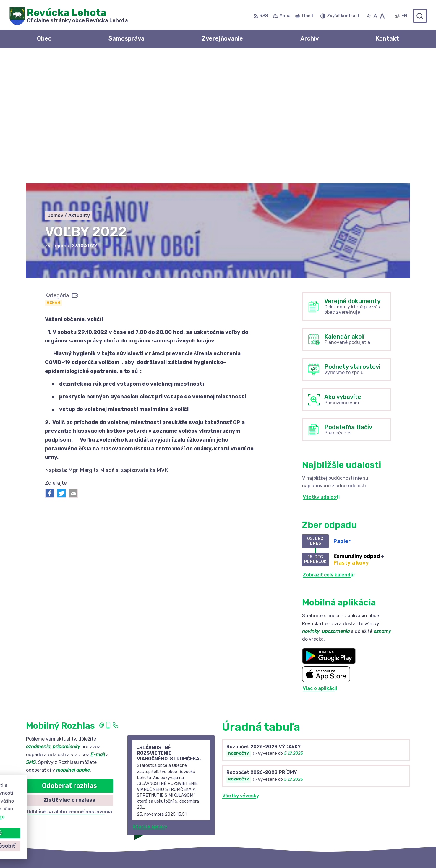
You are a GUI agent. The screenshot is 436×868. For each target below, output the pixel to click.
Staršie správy (150, 700)
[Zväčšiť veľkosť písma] (383, 16)
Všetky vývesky (241, 669)
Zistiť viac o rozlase (69, 673)
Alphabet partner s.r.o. (209, 852)
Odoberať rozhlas (69, 659)
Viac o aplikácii (320, 562)
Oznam (54, 176)
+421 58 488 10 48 (361, 807)
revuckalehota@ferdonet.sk (372, 820)
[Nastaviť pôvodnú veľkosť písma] (375, 16)
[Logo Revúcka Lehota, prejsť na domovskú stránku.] (69, 16)
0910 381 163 (354, 813)
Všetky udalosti (321, 370)
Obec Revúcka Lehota (305, 852)
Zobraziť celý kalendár (329, 448)
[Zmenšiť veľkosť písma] (369, 16)
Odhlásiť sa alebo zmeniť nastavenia (69, 685)
